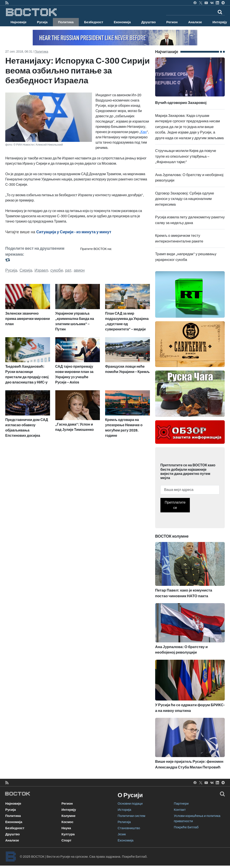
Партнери (181, 804)
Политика (66, 22)
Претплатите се (175, 505)
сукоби (57, 270)
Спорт (66, 840)
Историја (124, 810)
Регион (172, 22)
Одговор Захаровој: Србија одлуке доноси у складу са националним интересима (185, 199)
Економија (122, 22)
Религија (124, 822)
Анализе (195, 22)
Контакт (180, 810)
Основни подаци (130, 804)
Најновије (19, 22)
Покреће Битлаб (186, 827)
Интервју (69, 810)
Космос (67, 822)
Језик (122, 834)
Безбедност (94, 22)
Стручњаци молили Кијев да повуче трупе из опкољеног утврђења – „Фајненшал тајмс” (186, 156)
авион (79, 270)
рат (68, 270)
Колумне (68, 816)
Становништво (129, 828)
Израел (41, 270)
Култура (68, 834)
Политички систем (131, 816)
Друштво (149, 22)
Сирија (26, 270)
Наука (66, 828)
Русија (42, 22)
